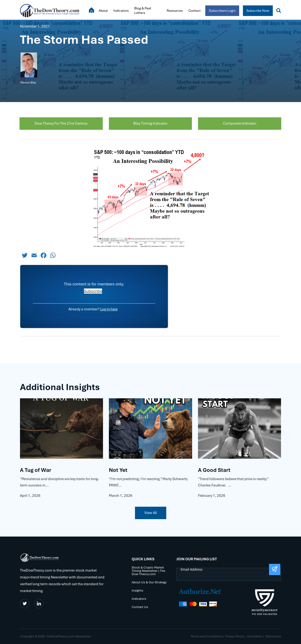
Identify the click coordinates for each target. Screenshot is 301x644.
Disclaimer (255, 636)
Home (91, 10)
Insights (137, 591)
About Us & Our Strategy (149, 582)
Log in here (109, 309)
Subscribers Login (222, 11)
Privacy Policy (235, 636)
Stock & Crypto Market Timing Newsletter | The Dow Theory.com (148, 571)
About (103, 11)
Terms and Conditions (206, 636)
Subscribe (93, 291)
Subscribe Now (258, 11)
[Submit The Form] (275, 569)
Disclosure (273, 636)
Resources (175, 11)
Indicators (121, 11)
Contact (194, 11)
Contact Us (140, 607)
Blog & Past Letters (143, 10)
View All (151, 513)
